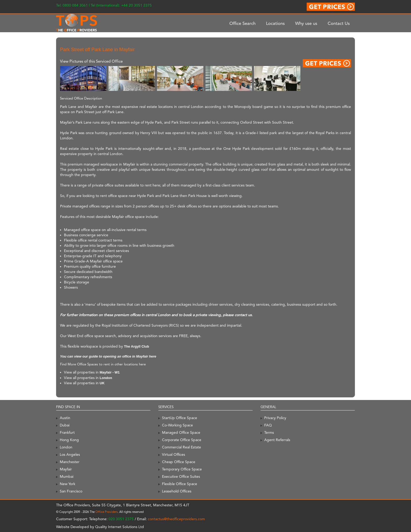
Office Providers (107, 512)
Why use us (306, 23)
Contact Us (339, 23)
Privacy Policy (275, 418)
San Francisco (71, 491)
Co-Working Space (177, 425)
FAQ (268, 425)
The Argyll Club (137, 346)
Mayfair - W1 (110, 372)
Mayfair (66, 469)
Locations (275, 23)
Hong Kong (69, 440)
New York (67, 484)
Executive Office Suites (181, 476)
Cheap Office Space (179, 462)
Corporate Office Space (182, 440)
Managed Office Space (181, 432)
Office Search (242, 23)
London (106, 378)
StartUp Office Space (180, 418)
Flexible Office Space (180, 484)
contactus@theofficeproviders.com (176, 519)
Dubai (65, 425)
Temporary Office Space (182, 469)
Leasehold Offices (177, 491)
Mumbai (67, 476)
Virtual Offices (174, 454)
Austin (65, 418)
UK (102, 383)
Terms (269, 432)
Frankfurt (67, 432)
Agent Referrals (277, 440)
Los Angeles (70, 454)
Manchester (70, 462)
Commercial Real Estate (182, 447)
